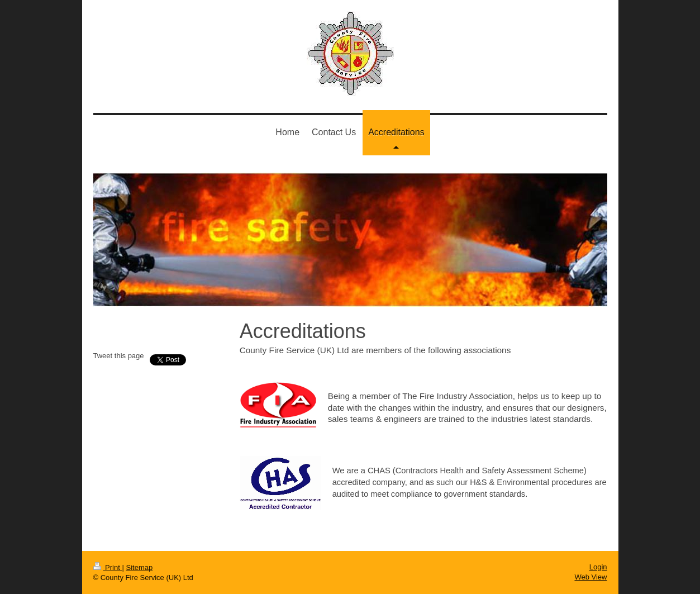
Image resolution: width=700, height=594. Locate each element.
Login (598, 567)
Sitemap (139, 567)
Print (108, 567)
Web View (591, 577)
